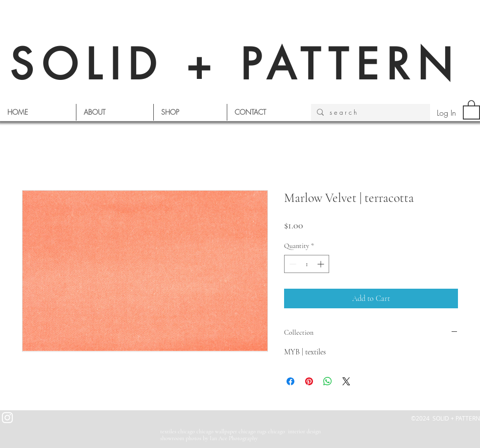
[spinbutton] (307, 264)
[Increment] (322, 264)
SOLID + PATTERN (235, 64)
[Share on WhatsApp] (328, 381)
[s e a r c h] (370, 112)
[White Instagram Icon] (7, 418)
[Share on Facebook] (290, 381)
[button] (471, 109)
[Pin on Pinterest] (309, 381)
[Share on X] (346, 381)
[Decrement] (292, 264)
